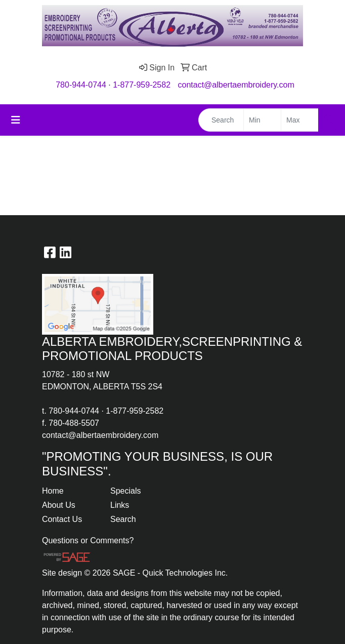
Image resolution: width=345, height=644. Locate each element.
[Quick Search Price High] (300, 120)
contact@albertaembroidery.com (236, 85)
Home (53, 491)
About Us (59, 505)
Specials (125, 491)
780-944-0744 (81, 85)
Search (123, 519)
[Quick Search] (221, 120)
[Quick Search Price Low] (262, 120)
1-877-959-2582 (142, 85)
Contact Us (62, 519)
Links (120, 505)
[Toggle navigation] (16, 120)
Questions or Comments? (88, 540)
